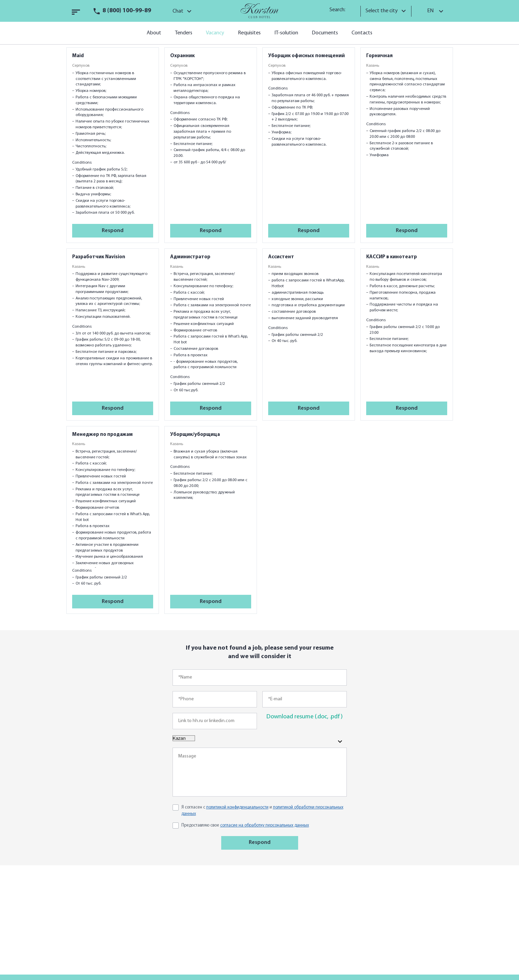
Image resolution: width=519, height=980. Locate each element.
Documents (325, 33)
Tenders (184, 33)
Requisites (249, 33)
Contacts (362, 33)
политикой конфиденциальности (237, 807)
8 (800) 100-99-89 (127, 11)
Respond (113, 231)
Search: (340, 10)
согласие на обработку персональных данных (265, 825)
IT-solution (286, 33)
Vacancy (215, 33)
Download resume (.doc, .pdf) (305, 717)
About (154, 33)
